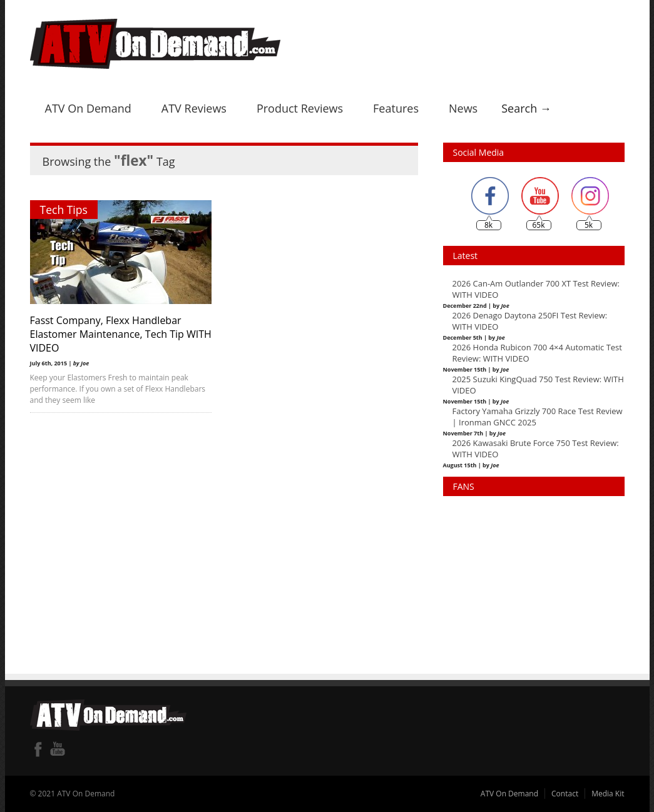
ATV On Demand (88, 108)
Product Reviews (300, 108)
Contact (565, 794)
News (463, 108)
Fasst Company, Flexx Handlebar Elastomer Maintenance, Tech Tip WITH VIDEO (107, 334)
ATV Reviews (194, 108)
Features (396, 108)
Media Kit (608, 794)
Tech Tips (64, 210)
